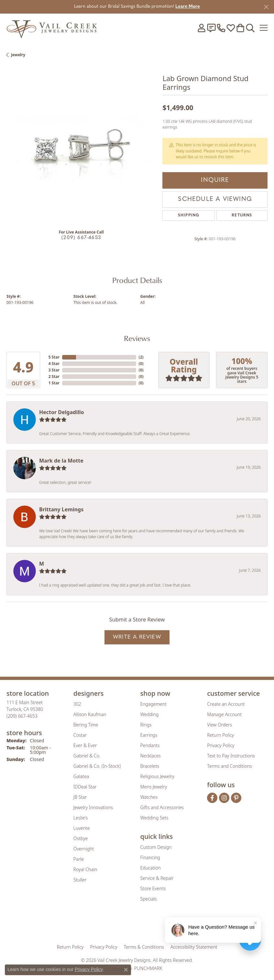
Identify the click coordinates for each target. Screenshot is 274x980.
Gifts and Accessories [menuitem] (162, 807)
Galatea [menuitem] (81, 776)
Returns (242, 215)
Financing (150, 857)
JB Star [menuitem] (80, 797)
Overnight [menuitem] (84, 849)
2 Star (54, 376)
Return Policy (220, 735)
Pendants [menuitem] (150, 745)
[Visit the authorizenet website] (155, 927)
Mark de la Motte (61, 461)
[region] (81, 149)
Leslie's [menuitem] (81, 818)
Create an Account (226, 704)
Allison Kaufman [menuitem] (90, 714)
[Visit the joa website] (121, 927)
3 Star (54, 370)
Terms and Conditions (229, 766)
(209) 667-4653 (81, 238)
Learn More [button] (188, 7)
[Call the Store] (22, 716)
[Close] (266, 7)
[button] (202, 28)
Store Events (153, 888)
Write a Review (137, 637)
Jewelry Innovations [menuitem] (93, 807)
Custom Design (156, 847)
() (141, 357)
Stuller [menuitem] (80, 880)
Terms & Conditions (144, 947)
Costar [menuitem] (80, 735)
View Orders (219, 725)
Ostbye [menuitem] (81, 838)
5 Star (54, 357)
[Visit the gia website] (101, 927)
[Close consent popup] (126, 970)
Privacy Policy (221, 745)
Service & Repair (157, 878)
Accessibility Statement (194, 947)
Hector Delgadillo (61, 412)
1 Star (54, 383)
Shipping (189, 215)
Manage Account (224, 714)
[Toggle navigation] (264, 28)
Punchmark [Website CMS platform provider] (148, 968)
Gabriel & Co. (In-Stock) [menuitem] (97, 766)
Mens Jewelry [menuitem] (154, 787)
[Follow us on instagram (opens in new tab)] (224, 798)
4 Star (54, 364)
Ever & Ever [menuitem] (85, 745)
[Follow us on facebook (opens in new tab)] (212, 798)
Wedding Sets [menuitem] (154, 818)
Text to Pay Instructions (231, 756)
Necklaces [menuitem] (151, 756)
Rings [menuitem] (146, 725)
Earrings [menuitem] (149, 735)
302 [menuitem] (77, 704)
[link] (211, 28)
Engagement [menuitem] (153, 704)
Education (151, 868)
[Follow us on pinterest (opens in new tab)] (236, 798)
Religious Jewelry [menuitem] (157, 776)
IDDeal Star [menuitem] (85, 787)
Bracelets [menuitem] (150, 766)
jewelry (18, 55)
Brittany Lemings (61, 509)
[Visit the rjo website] (138, 927)
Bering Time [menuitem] (86, 725)
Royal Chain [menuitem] (85, 869)
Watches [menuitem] (149, 797)
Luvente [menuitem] (82, 828)
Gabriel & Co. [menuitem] (87, 756)
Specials (149, 899)
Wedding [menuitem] (150, 714)
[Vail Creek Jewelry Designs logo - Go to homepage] (52, 28)
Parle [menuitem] (79, 859)
